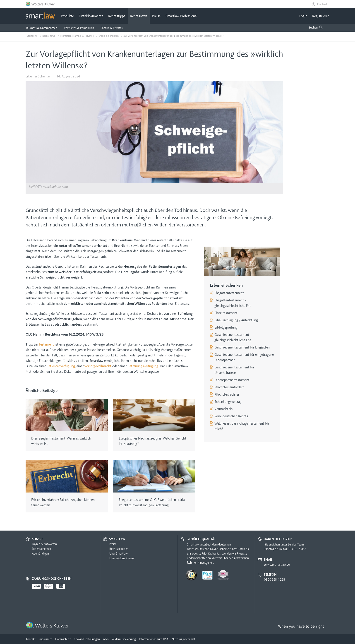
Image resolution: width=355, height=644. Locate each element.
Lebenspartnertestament (232, 380)
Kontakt (322, 4)
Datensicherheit (42, 549)
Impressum (45, 639)
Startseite (32, 36)
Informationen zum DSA (154, 639)
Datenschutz (63, 639)
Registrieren (321, 16)
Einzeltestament (226, 313)
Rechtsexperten (119, 549)
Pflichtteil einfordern (229, 387)
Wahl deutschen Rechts (231, 416)
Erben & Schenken (109, 36)
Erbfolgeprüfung (226, 327)
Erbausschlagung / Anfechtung (236, 320)
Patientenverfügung (61, 366)
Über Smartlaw (119, 553)
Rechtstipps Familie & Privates (77, 36)
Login (303, 16)
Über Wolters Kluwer (122, 558)
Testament (46, 344)
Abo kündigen (40, 553)
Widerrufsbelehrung (124, 639)
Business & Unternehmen (42, 28)
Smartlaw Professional (181, 16)
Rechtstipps (117, 16)
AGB (106, 639)
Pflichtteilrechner (227, 394)
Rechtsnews (139, 16)
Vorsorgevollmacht (98, 366)
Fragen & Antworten (44, 544)
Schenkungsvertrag (228, 402)
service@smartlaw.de (277, 565)
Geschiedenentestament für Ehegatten (242, 347)
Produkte (67, 16)
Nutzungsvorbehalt (183, 639)
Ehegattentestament (229, 293)
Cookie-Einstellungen (87, 639)
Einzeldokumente (91, 16)
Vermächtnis (223, 409)
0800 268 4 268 (275, 579)
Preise (156, 16)
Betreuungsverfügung (143, 366)
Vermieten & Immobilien (79, 28)
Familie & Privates (112, 28)
